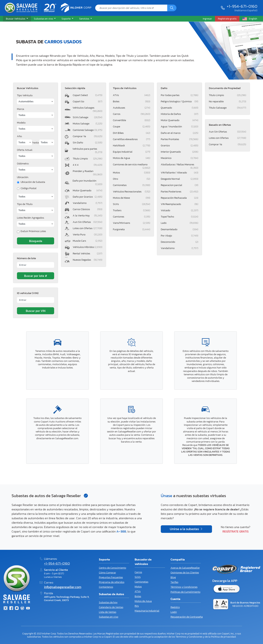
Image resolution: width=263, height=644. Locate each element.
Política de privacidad (223, 637)
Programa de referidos (112, 582)
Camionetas (131, 185)
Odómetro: (23, 164)
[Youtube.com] (28, 609)
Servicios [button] (84, 19)
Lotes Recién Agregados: (31, 218)
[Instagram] (17, 609)
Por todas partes (179, 95)
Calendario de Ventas (111, 607)
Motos (131, 173)
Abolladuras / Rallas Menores (179, 165)
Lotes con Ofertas (87, 228)
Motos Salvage (87, 124)
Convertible (131, 120)
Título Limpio (87, 159)
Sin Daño (87, 143)
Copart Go (87, 101)
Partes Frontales (179, 139)
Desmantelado (179, 229)
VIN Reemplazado (179, 204)
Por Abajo (179, 236)
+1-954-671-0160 (242, 6)
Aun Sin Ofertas (87, 222)
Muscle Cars (87, 241)
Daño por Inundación (87, 182)
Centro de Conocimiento (113, 568)
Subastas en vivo (109, 617)
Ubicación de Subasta (33, 182)
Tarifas (174, 582)
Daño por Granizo (87, 197)
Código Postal (29, 188)
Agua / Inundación (179, 127)
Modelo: (21, 123)
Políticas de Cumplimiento (185, 592)
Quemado (179, 108)
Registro (175, 607)
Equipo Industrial (131, 152)
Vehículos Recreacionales (131, 192)
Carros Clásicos (87, 209)
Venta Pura (87, 235)
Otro (131, 179)
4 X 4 (87, 165)
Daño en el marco (179, 133)
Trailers (131, 210)
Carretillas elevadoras (131, 139)
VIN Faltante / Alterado (179, 173)
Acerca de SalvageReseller (185, 568)
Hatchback (131, 146)
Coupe (131, 127)
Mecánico (179, 158)
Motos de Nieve (131, 198)
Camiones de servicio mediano (131, 165)
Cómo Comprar (107, 573)
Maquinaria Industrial (147, 611)
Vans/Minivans (131, 223)
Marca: (21, 109)
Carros (131, 114)
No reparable (227, 101)
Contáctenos (106, 587)
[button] (17, 19)
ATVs (131, 95)
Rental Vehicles (87, 254)
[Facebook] (11, 609)
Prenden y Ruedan (87, 173)
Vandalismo (87, 203)
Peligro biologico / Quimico (179, 101)
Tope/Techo (179, 217)
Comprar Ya (87, 136)
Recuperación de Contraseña (187, 617)
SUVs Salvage (87, 117)
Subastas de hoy (108, 602)
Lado (179, 223)
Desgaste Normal (179, 179)
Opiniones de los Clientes (185, 573)
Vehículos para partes (87, 150)
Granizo (179, 146)
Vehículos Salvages (87, 109)
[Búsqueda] (172, 8)
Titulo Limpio (227, 95)
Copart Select (87, 95)
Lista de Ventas (108, 612)
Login (174, 612)
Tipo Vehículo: (25, 95)
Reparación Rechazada (179, 198)
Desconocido (179, 242)
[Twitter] (6, 609)
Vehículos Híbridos (87, 247)
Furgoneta (131, 229)
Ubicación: (23, 177)
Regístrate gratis (236, 531)
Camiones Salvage (87, 130)
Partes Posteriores (179, 192)
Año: (20, 136)
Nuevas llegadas (87, 260)
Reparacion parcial (179, 185)
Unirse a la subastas (185, 529)
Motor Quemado (87, 190)
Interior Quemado (179, 152)
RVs (137, 606)
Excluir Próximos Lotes (33, 231)
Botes (131, 101)
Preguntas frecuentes (111, 577)
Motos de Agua (131, 158)
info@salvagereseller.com (63, 587)
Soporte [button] (66, 19)
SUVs (131, 204)
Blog (173, 577)
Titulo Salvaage (227, 108)
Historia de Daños (179, 114)
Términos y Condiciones (184, 587)
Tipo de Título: (25, 204)
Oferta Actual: (25, 150)
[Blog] (22, 609)
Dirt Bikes (131, 133)
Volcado (179, 210)
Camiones (131, 217)
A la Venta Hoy (87, 216)
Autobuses (131, 108)
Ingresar (207, 19)
